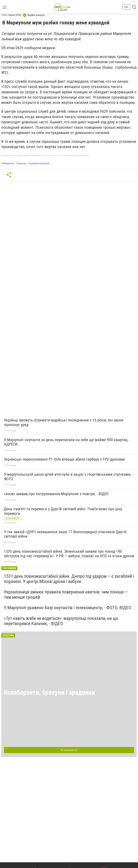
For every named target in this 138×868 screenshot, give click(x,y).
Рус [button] (126, 7)
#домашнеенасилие (39, 163)
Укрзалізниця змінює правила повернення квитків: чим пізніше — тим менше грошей (66, 595)
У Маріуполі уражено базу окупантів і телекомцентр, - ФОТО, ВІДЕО (68, 608)
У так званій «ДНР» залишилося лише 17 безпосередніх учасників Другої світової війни (65, 534)
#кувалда (21, 163)
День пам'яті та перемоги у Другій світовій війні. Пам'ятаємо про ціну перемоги (63, 511)
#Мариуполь (8, 163)
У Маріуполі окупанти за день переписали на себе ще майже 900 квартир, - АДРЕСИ (67, 442)
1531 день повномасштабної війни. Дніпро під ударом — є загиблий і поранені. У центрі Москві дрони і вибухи (69, 579)
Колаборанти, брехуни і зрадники (49, 692)
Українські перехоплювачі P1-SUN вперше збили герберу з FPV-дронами (64, 459)
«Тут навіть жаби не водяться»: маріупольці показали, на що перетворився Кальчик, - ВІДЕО (61, 621)
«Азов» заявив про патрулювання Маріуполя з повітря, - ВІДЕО (56, 494)
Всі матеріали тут (69, 750)
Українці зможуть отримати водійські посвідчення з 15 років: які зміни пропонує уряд (64, 422)
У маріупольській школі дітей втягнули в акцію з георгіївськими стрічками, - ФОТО (69, 477)
